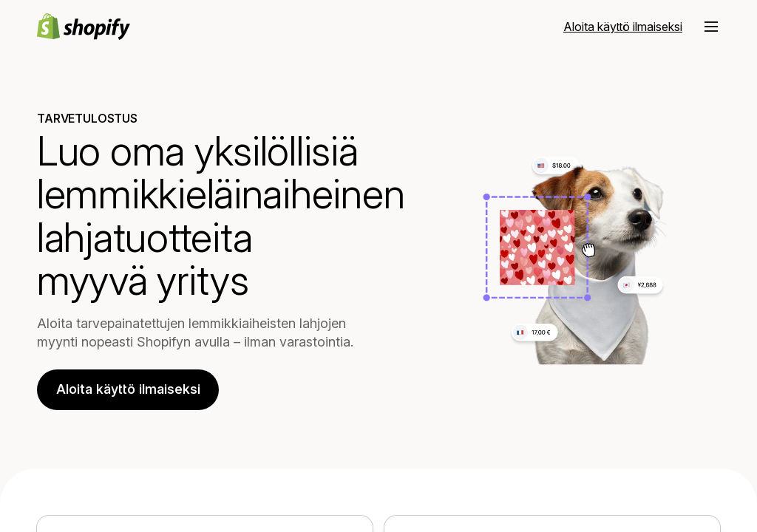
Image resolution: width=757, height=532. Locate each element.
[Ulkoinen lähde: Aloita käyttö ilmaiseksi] (623, 27)
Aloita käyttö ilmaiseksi (128, 390)
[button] (711, 27)
